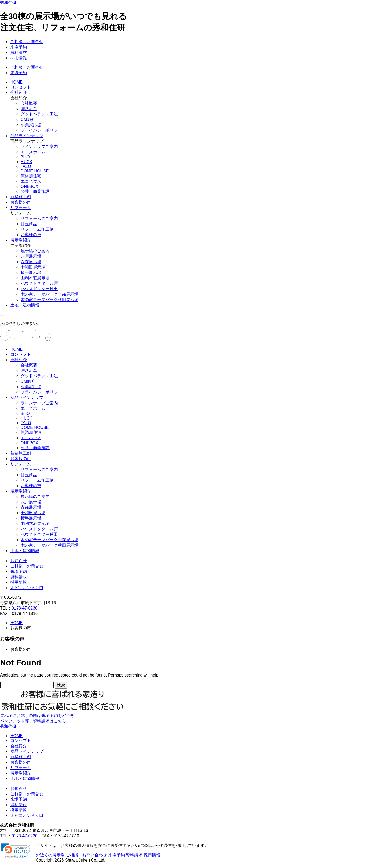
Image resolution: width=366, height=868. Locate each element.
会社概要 (29, 103)
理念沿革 (29, 109)
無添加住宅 (31, 176)
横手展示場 (31, 273)
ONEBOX (29, 186)
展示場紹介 (21, 240)
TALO (26, 166)
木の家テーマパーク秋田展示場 (50, 300)
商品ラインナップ (27, 136)
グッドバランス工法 (39, 114)
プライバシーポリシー (41, 130)
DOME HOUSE (35, 171)
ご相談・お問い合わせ (86, 855)
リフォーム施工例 (37, 229)
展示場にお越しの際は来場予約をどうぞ (37, 716)
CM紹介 (28, 119)
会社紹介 (19, 92)
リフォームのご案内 (39, 218)
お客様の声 (21, 202)
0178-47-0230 (25, 608)
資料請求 (19, 52)
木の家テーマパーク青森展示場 (50, 294)
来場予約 (19, 47)
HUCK (26, 162)
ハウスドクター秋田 (39, 289)
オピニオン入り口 (27, 588)
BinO (25, 157)
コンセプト (21, 87)
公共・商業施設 (35, 191)
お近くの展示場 (50, 855)
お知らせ (19, 561)
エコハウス (31, 181)
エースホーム (33, 152)
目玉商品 (29, 224)
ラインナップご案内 (39, 147)
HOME (17, 82)
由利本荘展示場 (35, 278)
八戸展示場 (31, 256)
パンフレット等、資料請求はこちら (33, 721)
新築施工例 (21, 197)
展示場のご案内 (35, 251)
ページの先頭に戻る (19, 865)
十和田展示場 (33, 267)
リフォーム (21, 208)
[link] (15, 851)
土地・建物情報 (25, 305)
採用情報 (19, 58)
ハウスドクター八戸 (39, 283)
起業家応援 (31, 125)
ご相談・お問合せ (27, 42)
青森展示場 (31, 262)
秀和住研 (8, 2)
